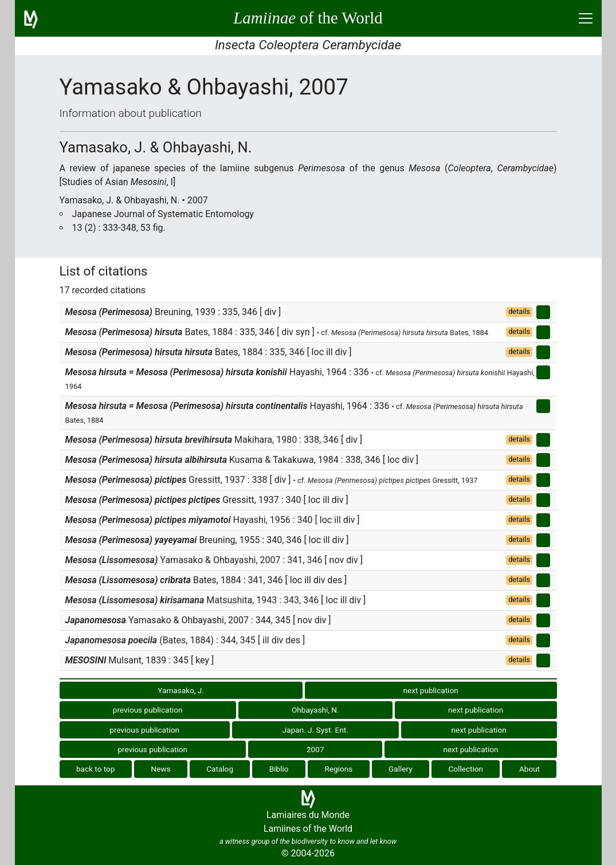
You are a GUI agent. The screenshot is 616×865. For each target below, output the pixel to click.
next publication (431, 690)
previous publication (148, 710)
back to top (96, 769)
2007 (315, 749)
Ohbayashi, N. (315, 710)
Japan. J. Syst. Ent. (315, 730)
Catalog (220, 769)
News (160, 769)
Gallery (401, 769)
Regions (338, 769)
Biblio (279, 769)
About (529, 769)
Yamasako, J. (181, 690)
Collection (466, 769)
